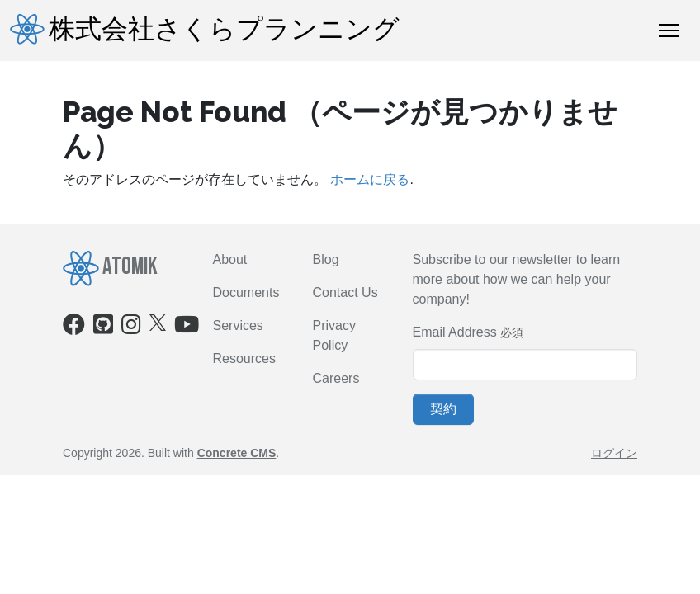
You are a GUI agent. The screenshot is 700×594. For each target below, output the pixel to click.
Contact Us (345, 292)
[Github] (103, 328)
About (230, 259)
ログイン (614, 453)
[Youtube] (187, 328)
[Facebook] (74, 328)
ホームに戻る (370, 179)
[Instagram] (131, 328)
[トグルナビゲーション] (669, 31)
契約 (443, 409)
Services (238, 325)
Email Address (455, 332)
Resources (244, 358)
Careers (336, 378)
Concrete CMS (237, 453)
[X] (158, 322)
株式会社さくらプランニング (205, 30)
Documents (246, 292)
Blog (326, 259)
